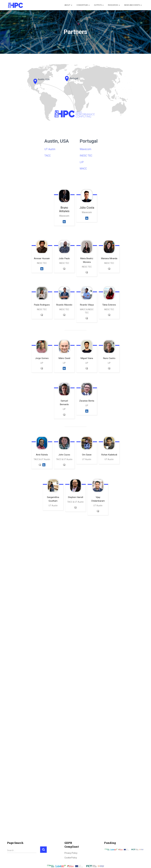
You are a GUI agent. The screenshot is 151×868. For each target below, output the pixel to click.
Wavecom (85, 149)
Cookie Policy (71, 858)
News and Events (133, 5)
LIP (82, 162)
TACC (47, 156)
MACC (83, 168)
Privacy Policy (71, 853)
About (68, 5)
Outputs (99, 5)
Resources (114, 5)
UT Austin (50, 149)
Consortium (83, 5)
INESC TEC (86, 156)
